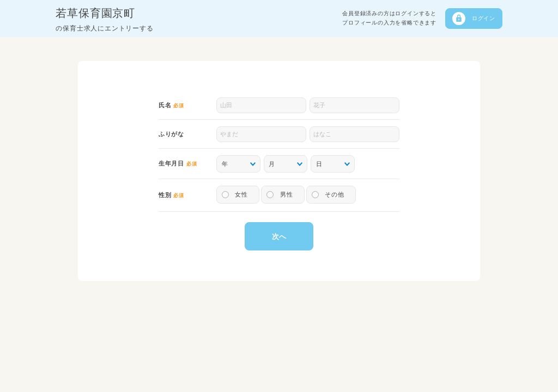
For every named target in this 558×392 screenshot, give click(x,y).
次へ (279, 237)
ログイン (484, 18)
